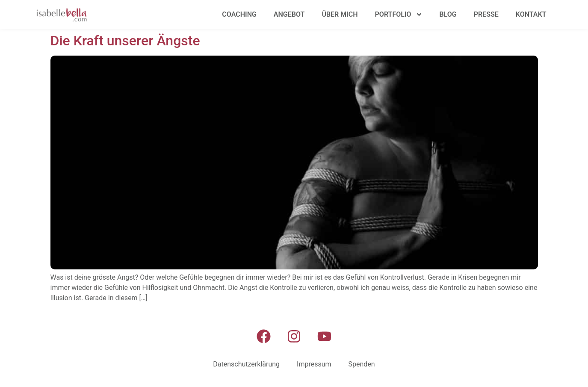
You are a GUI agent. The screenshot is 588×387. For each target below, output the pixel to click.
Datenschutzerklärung (246, 364)
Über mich (340, 14)
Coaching (239, 14)
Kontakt (531, 14)
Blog (448, 14)
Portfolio (399, 15)
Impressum (314, 364)
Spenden (362, 364)
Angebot (289, 14)
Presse (486, 14)
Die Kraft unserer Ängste (125, 41)
